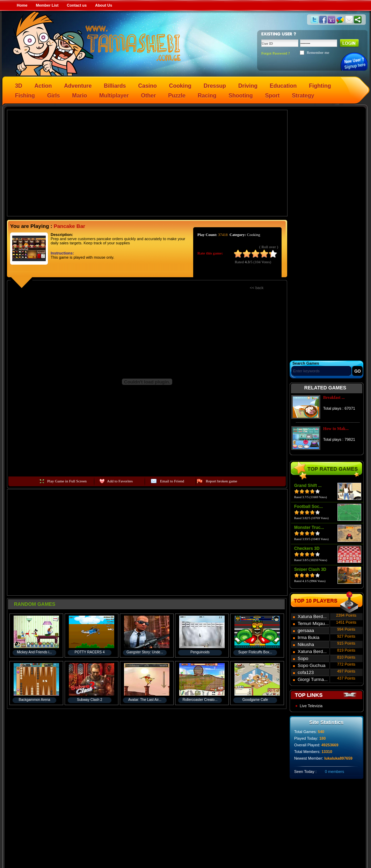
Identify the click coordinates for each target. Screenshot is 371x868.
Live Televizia (311, 706)
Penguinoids (200, 652)
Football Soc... (308, 507)
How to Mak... (336, 429)
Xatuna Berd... (312, 616)
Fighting (320, 86)
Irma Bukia (308, 637)
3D (19, 86)
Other (149, 96)
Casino (148, 86)
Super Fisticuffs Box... (255, 652)
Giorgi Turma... (313, 679)
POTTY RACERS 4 (90, 652)
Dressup (215, 86)
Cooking (180, 86)
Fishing (25, 96)
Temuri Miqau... (313, 623)
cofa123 (306, 672)
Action (43, 86)
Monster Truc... (309, 528)
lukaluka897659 (338, 758)
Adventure (78, 86)
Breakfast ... (334, 397)
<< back (257, 288)
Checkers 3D (307, 548)
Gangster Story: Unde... (145, 652)
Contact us (77, 5)
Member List (47, 5)
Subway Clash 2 (89, 700)
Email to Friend (172, 481)
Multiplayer (114, 96)
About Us (104, 5)
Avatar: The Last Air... (145, 700)
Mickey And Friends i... (34, 652)
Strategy (303, 96)
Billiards (115, 86)
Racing (207, 96)
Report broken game (221, 481)
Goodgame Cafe (255, 700)
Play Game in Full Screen (67, 481)
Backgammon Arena (34, 700)
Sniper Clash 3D (310, 569)
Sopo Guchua (312, 665)
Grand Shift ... (308, 486)
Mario (79, 96)
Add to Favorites (120, 481)
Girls (53, 96)
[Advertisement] (147, 163)
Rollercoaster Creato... (200, 700)
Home (22, 5)
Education (283, 86)
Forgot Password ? (276, 53)
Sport (272, 96)
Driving (248, 86)
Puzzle (177, 96)
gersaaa (306, 630)
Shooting (241, 96)
